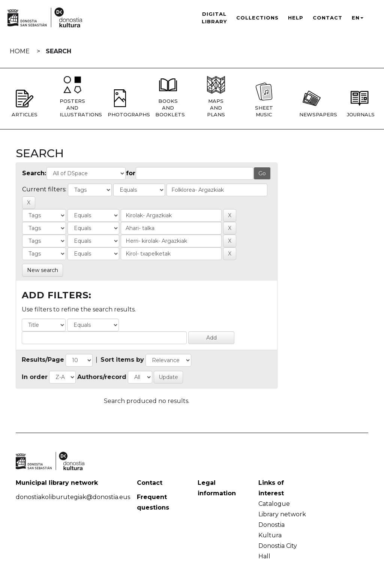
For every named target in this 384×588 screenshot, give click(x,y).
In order (35, 377)
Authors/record (102, 377)
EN (358, 18)
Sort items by (122, 360)
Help (296, 18)
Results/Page (43, 360)
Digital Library (214, 18)
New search (43, 270)
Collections (257, 18)
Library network (282, 514)
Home (20, 51)
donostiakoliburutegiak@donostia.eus (73, 497)
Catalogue (274, 504)
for (131, 173)
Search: (34, 173)
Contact (328, 18)
